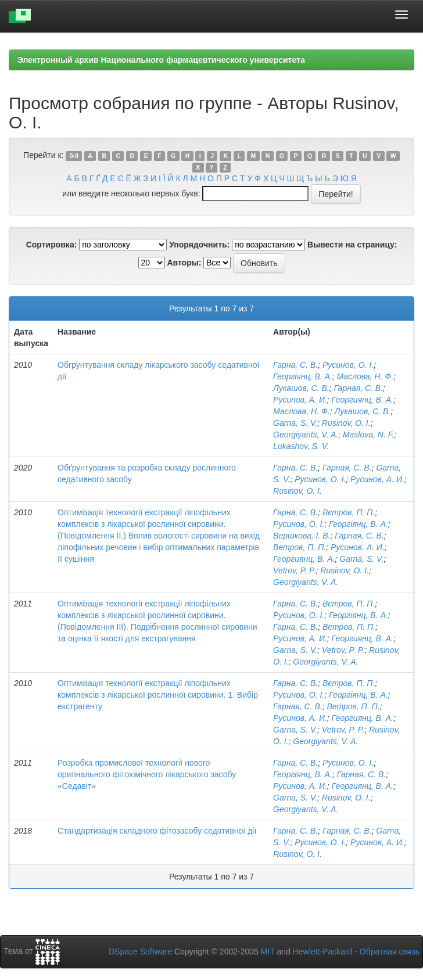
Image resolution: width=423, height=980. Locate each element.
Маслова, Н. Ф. (365, 376)
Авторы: (184, 263)
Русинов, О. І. (348, 365)
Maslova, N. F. (368, 435)
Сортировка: (52, 245)
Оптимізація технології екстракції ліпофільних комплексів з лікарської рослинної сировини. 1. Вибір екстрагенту (158, 695)
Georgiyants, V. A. (306, 435)
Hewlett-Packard (323, 952)
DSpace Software (140, 952)
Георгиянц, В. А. (363, 400)
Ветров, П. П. (300, 547)
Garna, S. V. (295, 423)
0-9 (74, 156)
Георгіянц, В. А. (303, 376)
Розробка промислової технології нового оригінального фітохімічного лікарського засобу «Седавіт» (147, 774)
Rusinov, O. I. (346, 423)
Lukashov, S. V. (301, 446)
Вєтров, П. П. (349, 512)
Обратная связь (390, 952)
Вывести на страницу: (352, 245)
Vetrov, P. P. (294, 570)
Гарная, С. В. (358, 388)
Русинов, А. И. (300, 400)
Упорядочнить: (199, 245)
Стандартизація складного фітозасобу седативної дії (157, 831)
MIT (268, 952)
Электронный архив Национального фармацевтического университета (161, 60)
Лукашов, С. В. (301, 388)
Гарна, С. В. (295, 365)
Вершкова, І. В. (302, 536)
